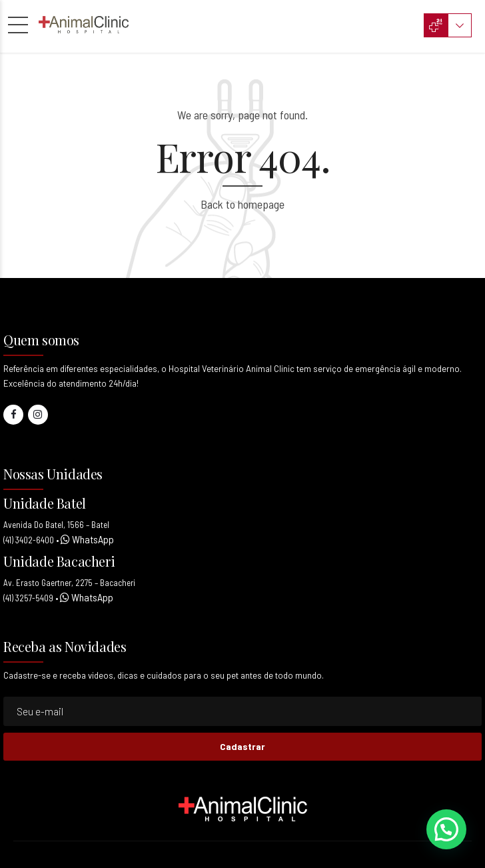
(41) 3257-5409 (28, 598)
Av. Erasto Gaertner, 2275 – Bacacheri (69, 583)
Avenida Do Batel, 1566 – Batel (56, 525)
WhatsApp (92, 539)
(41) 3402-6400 (29, 540)
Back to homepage (242, 204)
